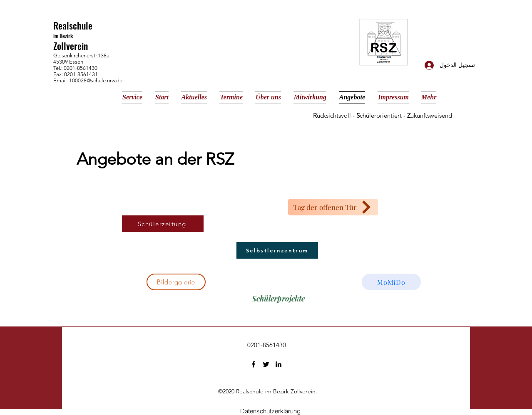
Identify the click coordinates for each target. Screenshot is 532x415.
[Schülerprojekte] (278, 299)
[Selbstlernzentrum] (277, 250)
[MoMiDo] (391, 282)
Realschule (73, 25)
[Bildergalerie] (176, 282)
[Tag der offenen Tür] (333, 207)
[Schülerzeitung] (163, 224)
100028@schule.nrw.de (96, 80)
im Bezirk (63, 36)
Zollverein (71, 46)
